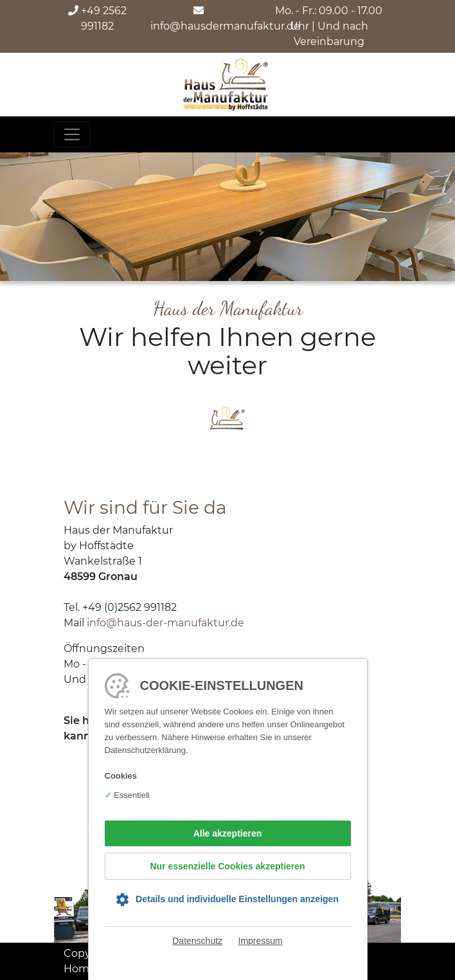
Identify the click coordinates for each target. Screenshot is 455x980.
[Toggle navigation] (72, 134)
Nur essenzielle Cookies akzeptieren (227, 866)
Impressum (261, 941)
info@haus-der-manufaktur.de (165, 623)
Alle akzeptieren (228, 833)
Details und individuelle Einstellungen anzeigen (237, 899)
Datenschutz (197, 941)
